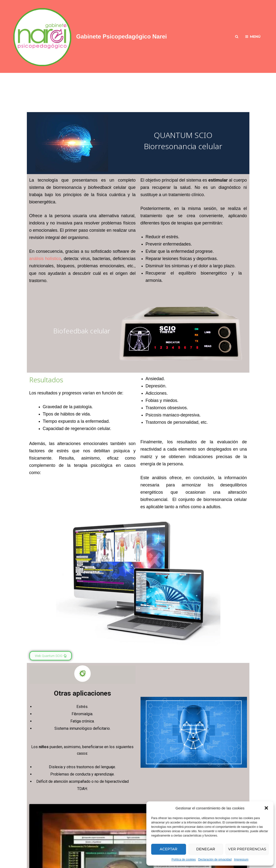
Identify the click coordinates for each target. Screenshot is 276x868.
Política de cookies (184, 860)
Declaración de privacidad (215, 860)
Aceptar (168, 849)
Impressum (241, 860)
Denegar (206, 849)
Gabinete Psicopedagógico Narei (122, 36)
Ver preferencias (247, 849)
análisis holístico (45, 259)
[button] (266, 808)
